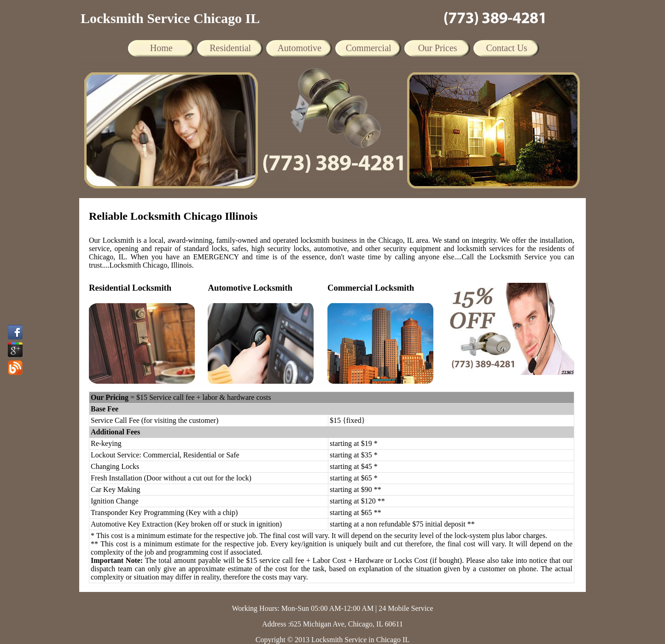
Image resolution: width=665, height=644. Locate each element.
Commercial (369, 48)
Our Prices (438, 48)
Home (161, 48)
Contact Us (506, 48)
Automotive (299, 48)
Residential (230, 48)
